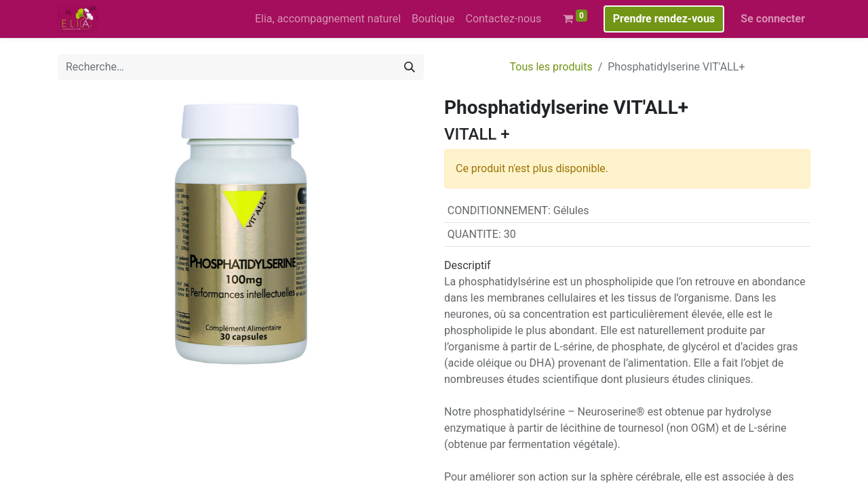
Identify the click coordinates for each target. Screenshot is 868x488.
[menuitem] (328, 19)
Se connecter (773, 19)
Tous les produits (551, 67)
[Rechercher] (410, 67)
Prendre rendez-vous (664, 19)
